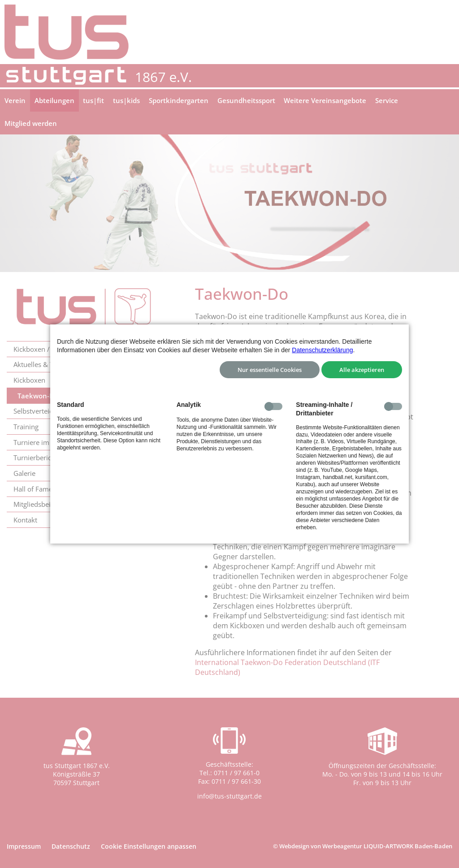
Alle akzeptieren (362, 370)
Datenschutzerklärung (322, 350)
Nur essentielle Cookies (270, 370)
